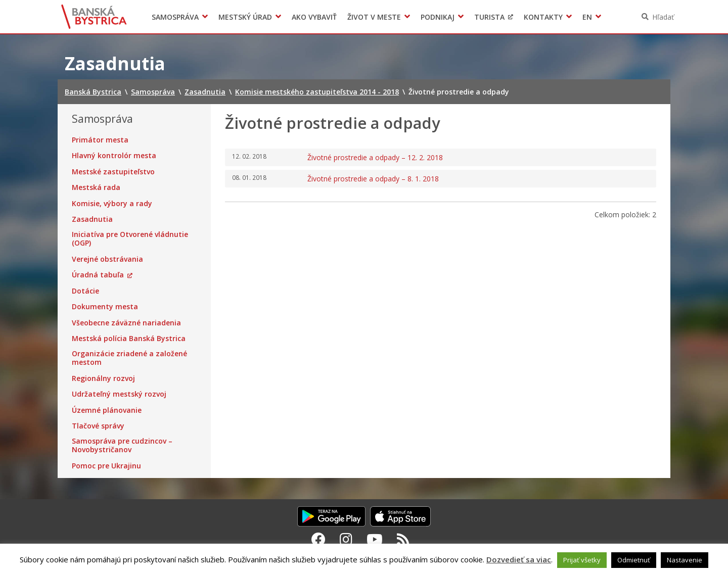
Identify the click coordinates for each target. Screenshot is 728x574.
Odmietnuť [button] (634, 560)
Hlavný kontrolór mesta (114, 156)
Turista (489, 17)
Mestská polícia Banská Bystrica (129, 339)
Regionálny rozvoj (103, 378)
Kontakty (543, 17)
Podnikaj (438, 17)
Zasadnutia (92, 219)
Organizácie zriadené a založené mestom (129, 358)
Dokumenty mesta (105, 307)
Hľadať (663, 17)
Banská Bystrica (94, 17)
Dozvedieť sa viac (519, 559)
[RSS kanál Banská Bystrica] (403, 539)
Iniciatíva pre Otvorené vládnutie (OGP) (130, 239)
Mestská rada (96, 187)
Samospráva (175, 17)
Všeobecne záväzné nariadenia (126, 323)
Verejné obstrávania (107, 259)
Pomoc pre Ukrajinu (106, 466)
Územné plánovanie (107, 410)
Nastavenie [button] (685, 560)
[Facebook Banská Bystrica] (318, 539)
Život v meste (374, 17)
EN (587, 17)
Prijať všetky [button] (582, 560)
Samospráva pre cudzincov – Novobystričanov (122, 445)
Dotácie (85, 291)
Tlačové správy (98, 426)
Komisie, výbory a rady (112, 204)
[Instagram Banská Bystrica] (346, 539)
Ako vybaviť (314, 17)
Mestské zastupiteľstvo (113, 172)
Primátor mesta (100, 140)
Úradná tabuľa (98, 275)
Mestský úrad (245, 17)
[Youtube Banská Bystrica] (375, 539)
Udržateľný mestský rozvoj (119, 394)
